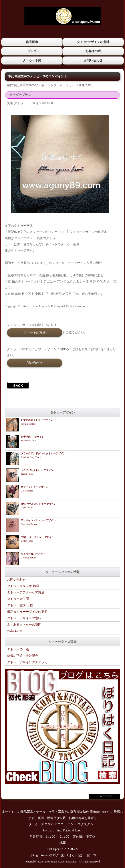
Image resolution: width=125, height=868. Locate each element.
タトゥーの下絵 (18, 649)
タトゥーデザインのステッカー (29, 662)
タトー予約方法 (35, 332)
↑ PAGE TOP (105, 796)
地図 (63, 843)
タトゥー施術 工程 (20, 605)
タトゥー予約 (32, 60)
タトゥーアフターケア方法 (26, 592)
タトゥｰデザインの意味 (93, 42)
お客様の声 (93, 51)
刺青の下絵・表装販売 (23, 656)
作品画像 (32, 42)
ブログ (32, 51)
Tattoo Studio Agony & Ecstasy (60, 862)
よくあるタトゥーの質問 (24, 625)
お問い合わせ (93, 60)
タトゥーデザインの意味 (24, 618)
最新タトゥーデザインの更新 (27, 612)
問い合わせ (35, 363)
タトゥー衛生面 (18, 599)
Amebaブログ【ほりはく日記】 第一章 (70, 855)
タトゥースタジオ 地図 (23, 586)
